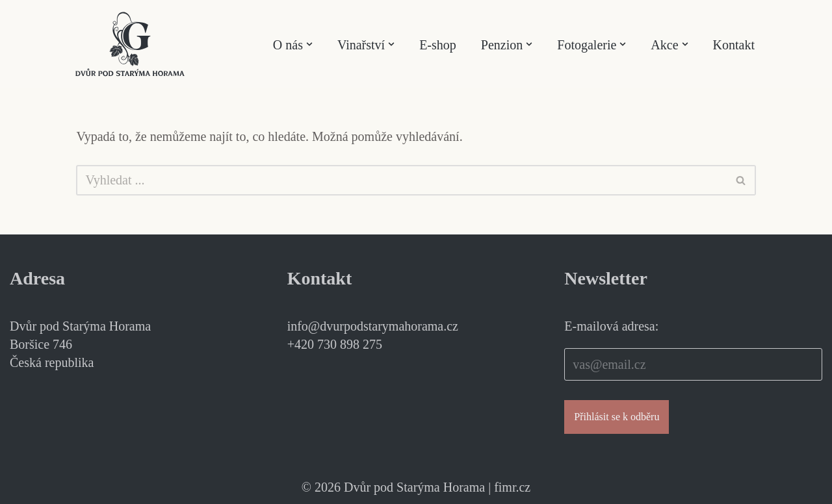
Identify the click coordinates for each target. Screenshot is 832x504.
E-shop (438, 45)
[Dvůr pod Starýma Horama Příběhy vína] (130, 44)
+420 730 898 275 (335, 344)
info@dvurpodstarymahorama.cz (373, 326)
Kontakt (734, 45)
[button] (309, 44)
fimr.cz (512, 487)
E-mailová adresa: (611, 326)
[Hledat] (401, 180)
